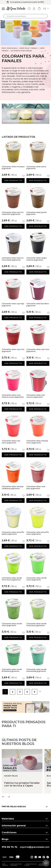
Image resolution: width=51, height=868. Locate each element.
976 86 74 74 (10, 847)
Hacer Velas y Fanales (28, 48)
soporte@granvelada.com (35, 847)
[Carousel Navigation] (26, 808)
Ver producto (13, 180)
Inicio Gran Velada (9, 48)
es (46, 9)
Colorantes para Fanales (21, 51)
